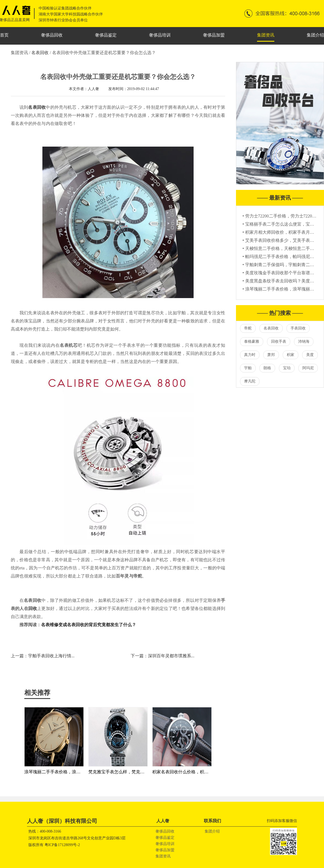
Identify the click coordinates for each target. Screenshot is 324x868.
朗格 (267, 368)
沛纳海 (304, 341)
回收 (33, 608)
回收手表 (279, 341)
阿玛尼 (308, 368)
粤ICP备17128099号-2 (62, 845)
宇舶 (248, 368)
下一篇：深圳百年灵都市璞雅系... (163, 656)
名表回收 (40, 53)
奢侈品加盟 (214, 35)
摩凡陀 (250, 381)
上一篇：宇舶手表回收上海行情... (43, 656)
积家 (291, 355)
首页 (4, 35)
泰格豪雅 (252, 341)
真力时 (250, 355)
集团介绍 (315, 35)
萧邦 (271, 355)
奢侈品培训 (160, 35)
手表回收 (298, 328)
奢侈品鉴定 (106, 35)
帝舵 (248, 328)
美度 (310, 355)
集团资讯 (266, 35)
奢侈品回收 (52, 35)
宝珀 (287, 368)
